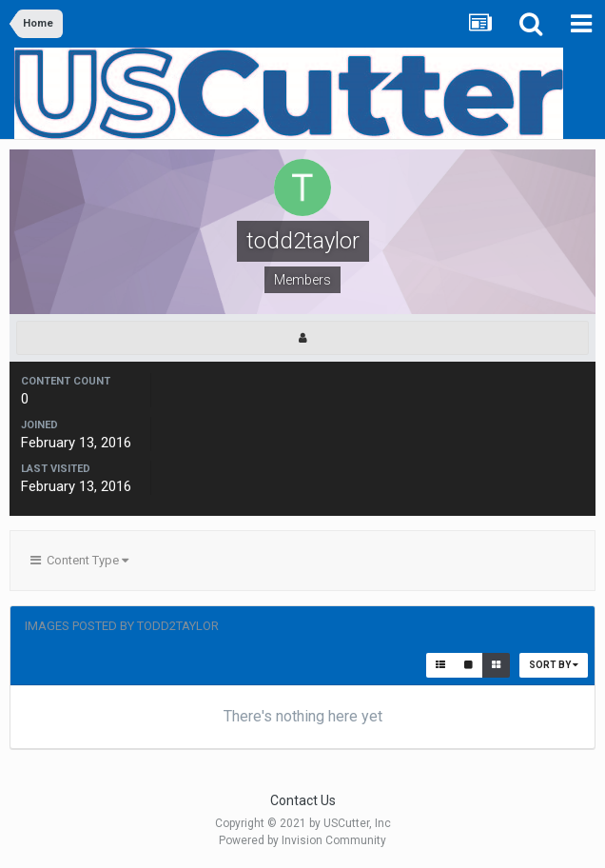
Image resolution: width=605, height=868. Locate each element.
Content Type (79, 560)
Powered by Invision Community (302, 840)
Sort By (554, 665)
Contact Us (303, 800)
